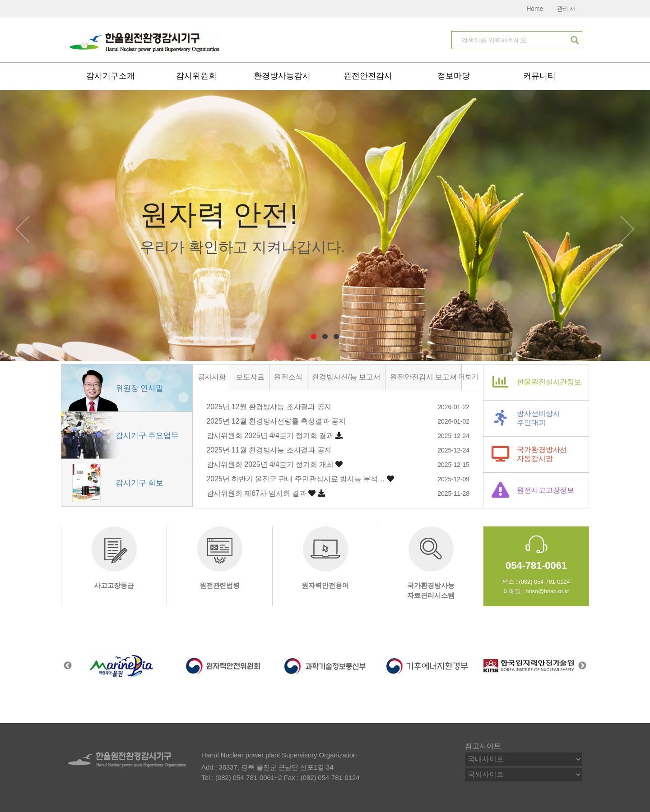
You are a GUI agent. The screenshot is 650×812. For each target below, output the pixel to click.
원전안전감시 (368, 76)
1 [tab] (314, 337)
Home (535, 9)
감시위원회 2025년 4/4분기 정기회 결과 (270, 436)
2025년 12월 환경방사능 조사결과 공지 (269, 407)
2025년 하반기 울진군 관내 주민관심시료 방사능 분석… (296, 479)
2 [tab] (325, 337)
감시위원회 (196, 76)
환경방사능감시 (282, 76)
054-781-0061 (536, 565)
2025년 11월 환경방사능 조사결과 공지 (269, 450)
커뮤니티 (539, 76)
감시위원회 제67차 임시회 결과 (257, 493)
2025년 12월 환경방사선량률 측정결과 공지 (276, 421)
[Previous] (23, 227)
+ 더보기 (466, 376)
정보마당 (454, 76)
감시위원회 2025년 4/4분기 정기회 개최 (270, 464)
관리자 (566, 9)
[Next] (627, 227)
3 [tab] (337, 337)
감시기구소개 (110, 76)
